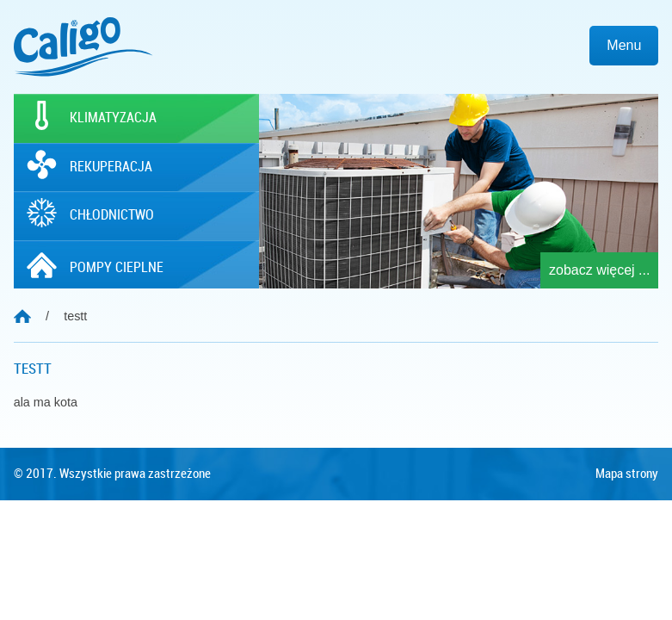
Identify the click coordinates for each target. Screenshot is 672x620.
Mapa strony (627, 474)
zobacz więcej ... (599, 270)
